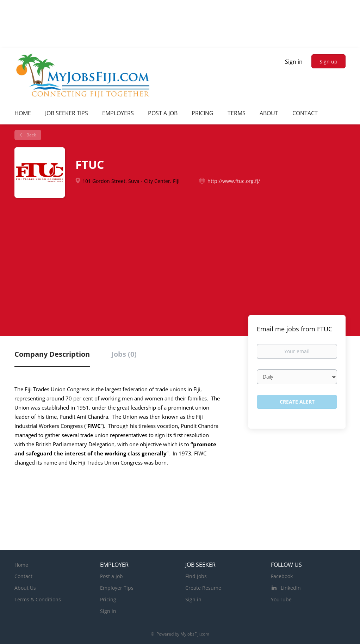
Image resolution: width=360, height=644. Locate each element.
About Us (25, 588)
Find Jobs (196, 576)
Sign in (294, 62)
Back (31, 135)
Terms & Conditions (38, 599)
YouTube (281, 599)
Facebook (282, 576)
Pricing (108, 599)
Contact (23, 576)
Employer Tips (117, 588)
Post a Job (111, 576)
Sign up (328, 62)
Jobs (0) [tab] (124, 354)
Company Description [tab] (52, 354)
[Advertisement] (180, 260)
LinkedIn (291, 588)
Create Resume (203, 588)
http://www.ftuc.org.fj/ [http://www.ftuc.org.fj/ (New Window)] (234, 181)
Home (21, 565)
